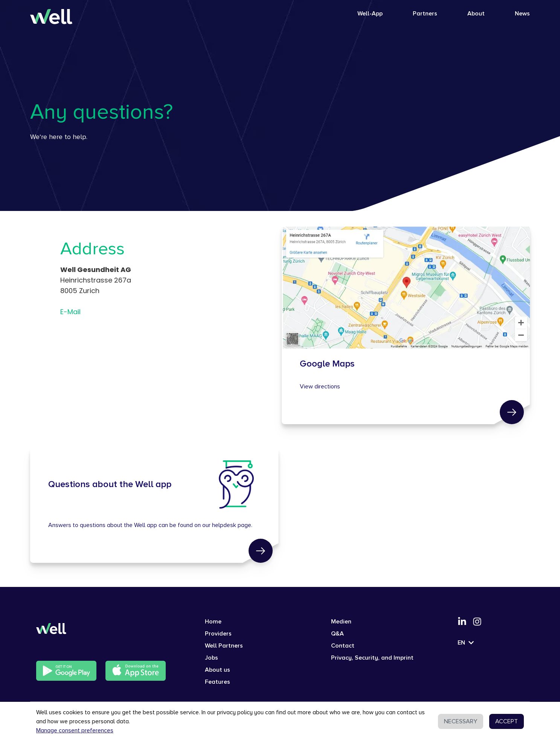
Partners (425, 14)
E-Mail (70, 312)
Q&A (337, 634)
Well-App (370, 14)
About (476, 14)
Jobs (211, 658)
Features (217, 682)
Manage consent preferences (75, 730)
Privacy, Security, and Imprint (372, 658)
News (522, 14)
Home (213, 622)
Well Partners (224, 646)
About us (217, 670)
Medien (341, 622)
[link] (512, 412)
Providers (218, 634)
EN (466, 643)
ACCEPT (507, 721)
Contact (343, 646)
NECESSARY (461, 721)
